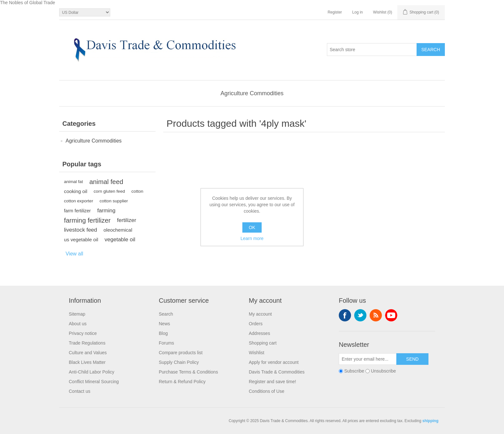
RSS (376, 315)
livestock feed (81, 230)
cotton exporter (79, 201)
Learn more (252, 238)
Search (166, 314)
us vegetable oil (81, 240)
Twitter (360, 315)
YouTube (391, 315)
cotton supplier (114, 201)
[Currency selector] (85, 12)
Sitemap (77, 314)
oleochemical (118, 230)
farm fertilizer (77, 211)
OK (252, 227)
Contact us (80, 391)
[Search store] (372, 50)
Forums (166, 343)
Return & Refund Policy (182, 382)
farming (106, 211)
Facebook (345, 315)
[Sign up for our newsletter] (368, 359)
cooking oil (76, 191)
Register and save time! (272, 382)
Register (335, 12)
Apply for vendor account (274, 362)
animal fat (73, 182)
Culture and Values (88, 353)
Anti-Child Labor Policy (92, 372)
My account (260, 314)
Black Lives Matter (87, 362)
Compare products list (181, 353)
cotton (137, 191)
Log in (358, 12)
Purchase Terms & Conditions (188, 372)
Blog (163, 333)
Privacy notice (83, 333)
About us (78, 324)
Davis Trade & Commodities (277, 372)
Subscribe (354, 371)
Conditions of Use (267, 391)
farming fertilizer (87, 220)
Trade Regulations (87, 343)
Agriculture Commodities (252, 93)
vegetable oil (120, 240)
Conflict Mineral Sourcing (94, 382)
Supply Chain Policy (179, 362)
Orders (256, 324)
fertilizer (127, 220)
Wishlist (256, 353)
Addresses (259, 333)
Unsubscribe (383, 371)
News (164, 324)
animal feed (106, 182)
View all (74, 254)
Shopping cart (263, 343)
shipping (430, 421)
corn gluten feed (109, 191)
